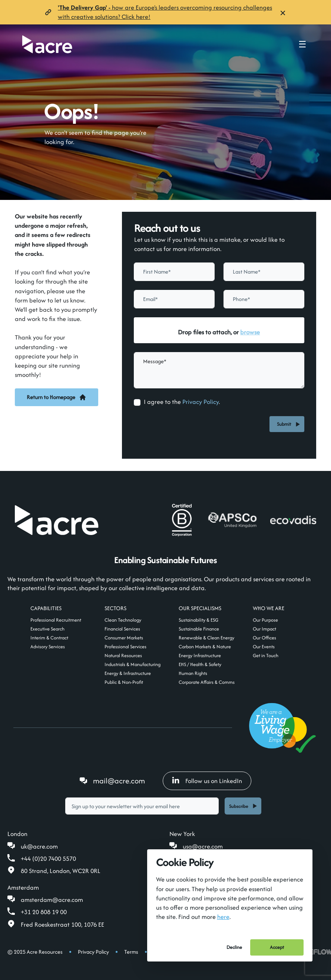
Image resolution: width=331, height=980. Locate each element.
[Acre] (47, 44)
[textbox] (174, 272)
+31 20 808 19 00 (44, 912)
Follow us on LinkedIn (207, 781)
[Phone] (264, 299)
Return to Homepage (57, 397)
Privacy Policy (201, 402)
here (223, 917)
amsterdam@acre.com (52, 900)
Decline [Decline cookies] (234, 947)
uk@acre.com (39, 846)
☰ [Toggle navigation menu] (302, 44)
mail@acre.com (119, 781)
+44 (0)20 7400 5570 (48, 859)
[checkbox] (137, 402)
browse (250, 332)
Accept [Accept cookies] (277, 947)
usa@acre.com (203, 846)
